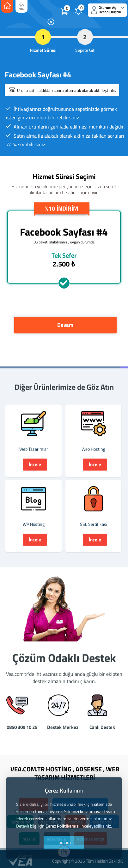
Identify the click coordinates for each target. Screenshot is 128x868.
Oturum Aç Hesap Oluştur (107, 10)
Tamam (64, 842)
